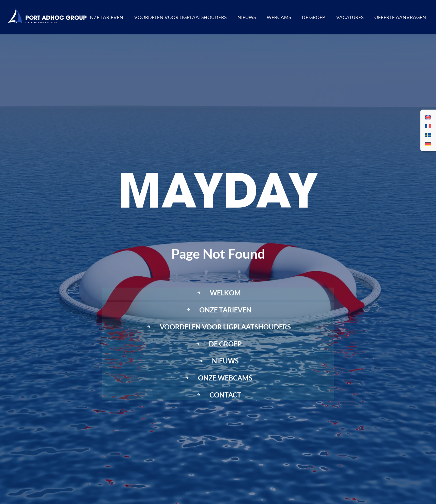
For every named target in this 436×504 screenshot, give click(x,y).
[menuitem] (428, 117)
